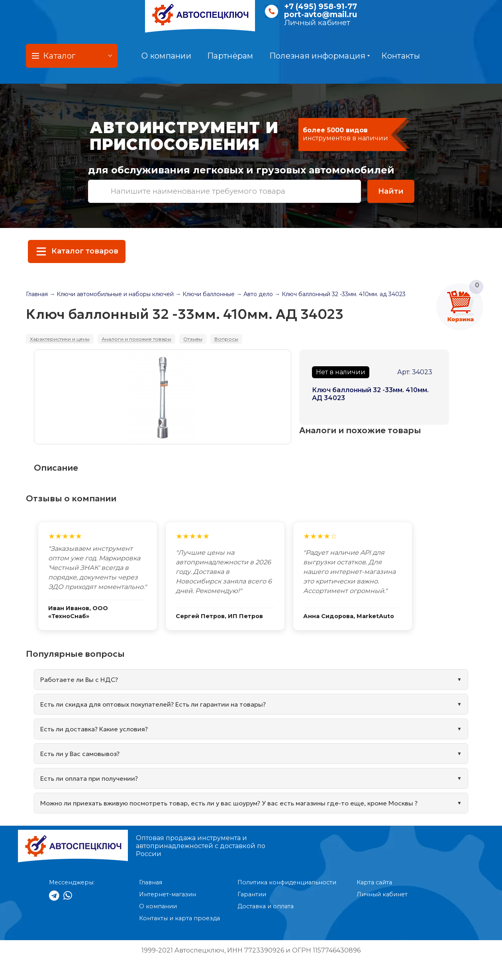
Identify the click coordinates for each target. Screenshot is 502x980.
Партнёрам (230, 56)
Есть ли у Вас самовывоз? (80, 754)
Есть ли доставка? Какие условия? (94, 729)
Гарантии (252, 894)
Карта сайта (374, 882)
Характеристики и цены (60, 339)
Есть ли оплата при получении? (89, 778)
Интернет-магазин (168, 894)
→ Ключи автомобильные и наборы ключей (112, 294)
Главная (37, 294)
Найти (391, 191)
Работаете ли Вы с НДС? (79, 680)
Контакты (400, 56)
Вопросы (226, 339)
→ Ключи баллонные (205, 294)
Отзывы (193, 339)
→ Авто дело (255, 294)
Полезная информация (320, 56)
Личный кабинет (317, 23)
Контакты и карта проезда (179, 918)
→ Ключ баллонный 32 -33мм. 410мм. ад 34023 (340, 294)
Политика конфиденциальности (287, 882)
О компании (166, 56)
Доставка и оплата (266, 906)
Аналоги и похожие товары (136, 339)
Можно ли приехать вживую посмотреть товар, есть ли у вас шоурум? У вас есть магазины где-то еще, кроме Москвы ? (229, 803)
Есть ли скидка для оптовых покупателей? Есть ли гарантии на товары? (153, 704)
